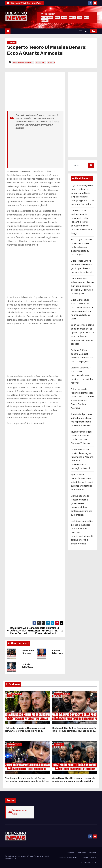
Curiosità (85, 857)
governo (45, 21)
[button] (86, 31)
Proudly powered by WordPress (19, 856)
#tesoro (51, 62)
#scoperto (41, 62)
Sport (93, 857)
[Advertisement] (35, 93)
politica (72, 17)
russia (64, 17)
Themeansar (11, 859)
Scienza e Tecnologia (69, 857)
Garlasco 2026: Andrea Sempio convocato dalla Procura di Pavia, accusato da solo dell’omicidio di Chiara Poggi (82, 222)
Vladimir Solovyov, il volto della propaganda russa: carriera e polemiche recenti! (82, 375)
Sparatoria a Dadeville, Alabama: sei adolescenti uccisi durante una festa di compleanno (82, 482)
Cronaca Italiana (14, 694)
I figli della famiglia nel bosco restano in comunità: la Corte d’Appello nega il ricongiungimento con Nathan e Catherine (27, 731)
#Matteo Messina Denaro (23, 62)
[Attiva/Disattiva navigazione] (80, 31)
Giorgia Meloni (47, 17)
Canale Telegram (88, 862)
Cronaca (70, 853)
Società (92, 853)
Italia (57, 17)
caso (86, 17)
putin (80, 17)
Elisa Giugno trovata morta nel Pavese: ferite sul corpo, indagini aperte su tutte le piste (81, 247)
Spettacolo (82, 853)
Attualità (12, 42)
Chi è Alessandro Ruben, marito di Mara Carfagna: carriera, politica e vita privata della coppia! (82, 286)
